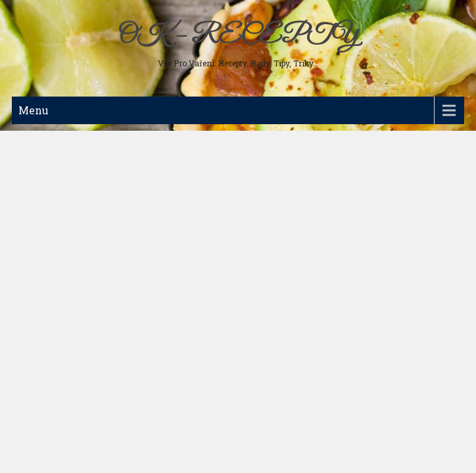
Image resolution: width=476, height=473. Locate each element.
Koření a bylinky (53, 243)
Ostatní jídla (44, 264)
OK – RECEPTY (238, 36)
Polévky (36, 159)
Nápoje (34, 222)
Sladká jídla (43, 201)
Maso (32, 138)
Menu (34, 110)
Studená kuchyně (54, 180)
